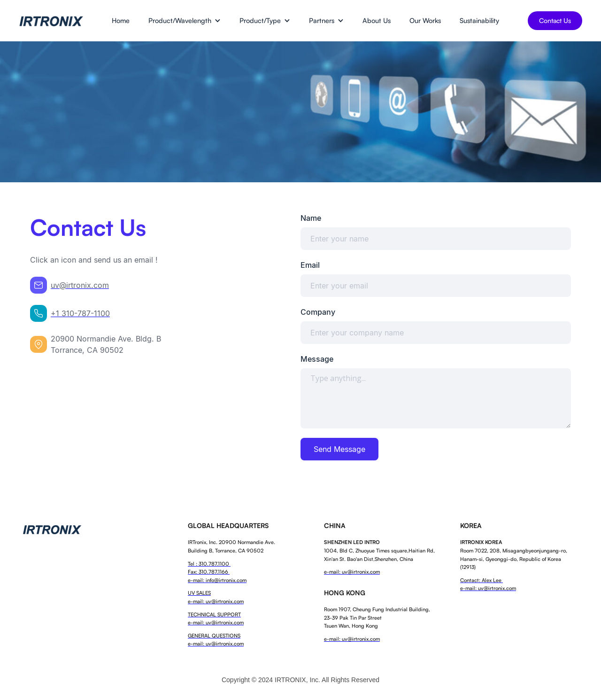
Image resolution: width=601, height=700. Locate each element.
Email (310, 265)
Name (311, 218)
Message (317, 359)
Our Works (425, 20)
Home (121, 20)
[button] (185, 21)
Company (318, 312)
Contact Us (555, 20)
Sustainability (479, 20)
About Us (377, 20)
